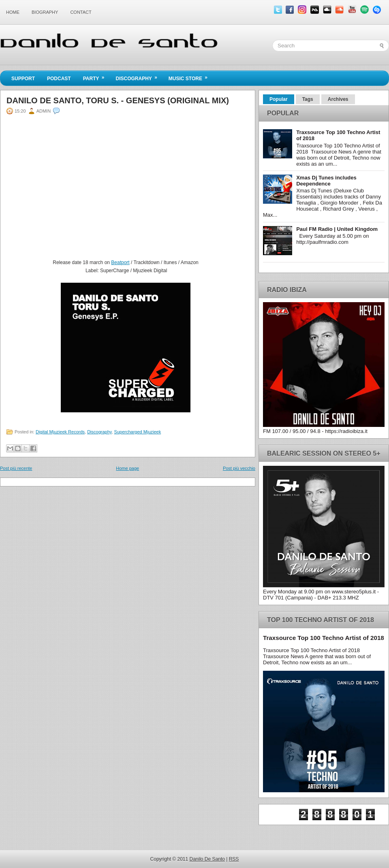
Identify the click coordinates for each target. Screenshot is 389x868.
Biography (45, 12)
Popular (279, 99)
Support (23, 79)
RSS (234, 859)
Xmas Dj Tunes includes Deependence (326, 181)
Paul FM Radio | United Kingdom (337, 229)
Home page (127, 468)
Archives (338, 99)
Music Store (191, 76)
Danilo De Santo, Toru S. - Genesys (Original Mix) (118, 100)
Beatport (120, 262)
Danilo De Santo (207, 859)
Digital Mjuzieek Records (60, 432)
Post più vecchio (239, 468)
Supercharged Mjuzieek (138, 432)
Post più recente (16, 468)
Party (96, 76)
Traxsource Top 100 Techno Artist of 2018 (324, 638)
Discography (139, 76)
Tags (308, 99)
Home (13, 12)
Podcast (59, 79)
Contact (81, 12)
